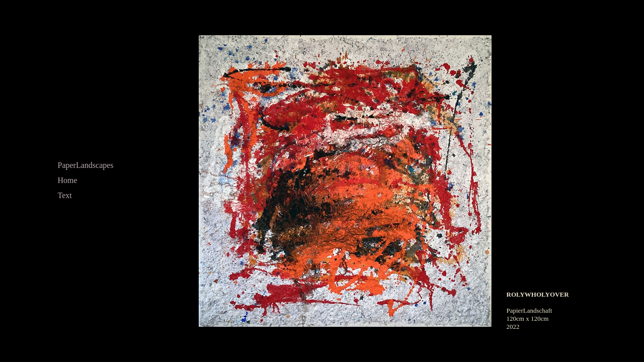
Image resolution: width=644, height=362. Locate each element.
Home (68, 180)
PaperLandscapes (86, 165)
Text (65, 195)
